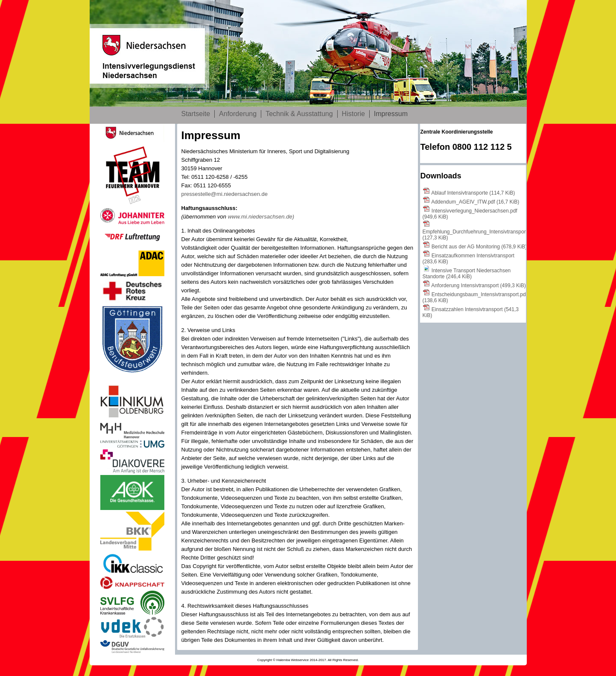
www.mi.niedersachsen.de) (261, 217)
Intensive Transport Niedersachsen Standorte (467, 274)
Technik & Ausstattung (299, 114)
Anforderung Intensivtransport (478, 286)
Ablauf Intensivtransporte (473, 193)
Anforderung (238, 114)
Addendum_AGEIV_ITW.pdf (475, 202)
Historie (353, 114)
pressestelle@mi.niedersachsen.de (225, 194)
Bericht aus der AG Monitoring (479, 247)
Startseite (196, 114)
